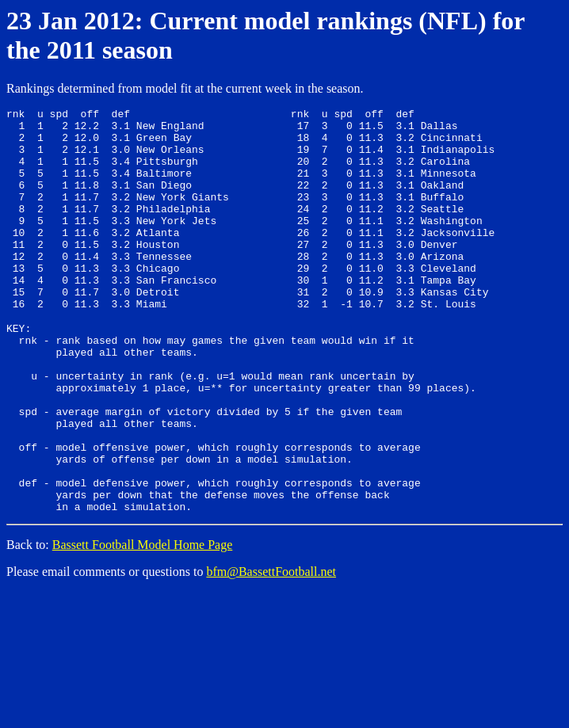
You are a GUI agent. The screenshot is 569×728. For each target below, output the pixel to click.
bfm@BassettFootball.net (271, 650)
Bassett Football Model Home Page (143, 623)
